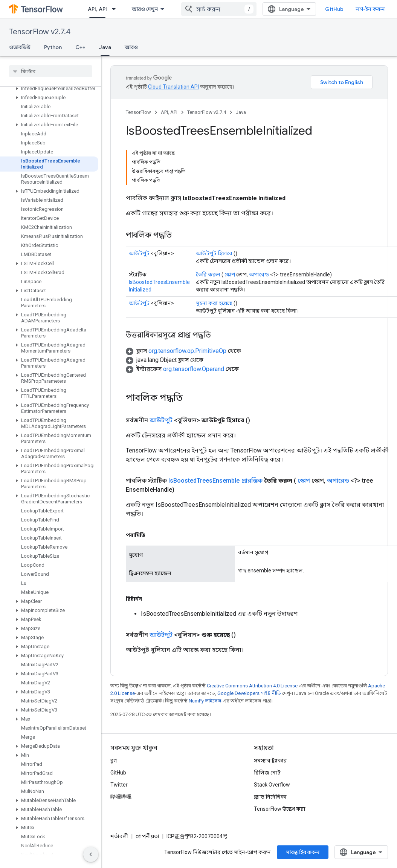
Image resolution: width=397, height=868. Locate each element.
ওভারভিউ (20, 47)
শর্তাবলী (119, 836)
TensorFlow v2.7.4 (40, 32)
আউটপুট (139, 253)
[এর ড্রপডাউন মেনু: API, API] (116, 9)
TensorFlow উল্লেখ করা (280, 809)
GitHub (334, 9)
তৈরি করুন (208, 275)
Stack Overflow (272, 785)
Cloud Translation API (173, 87)
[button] (49, 89)
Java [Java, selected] (105, 47)
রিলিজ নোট (267, 773)
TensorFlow (138, 112)
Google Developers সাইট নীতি (249, 693)
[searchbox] (51, 71)
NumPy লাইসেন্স (205, 701)
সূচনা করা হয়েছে (214, 303)
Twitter (119, 785)
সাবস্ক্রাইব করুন (303, 852)
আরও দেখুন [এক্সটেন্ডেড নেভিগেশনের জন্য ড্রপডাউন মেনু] (145, 9)
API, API (169, 112)
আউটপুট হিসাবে (214, 253)
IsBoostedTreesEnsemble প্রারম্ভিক (215, 481)
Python (53, 47)
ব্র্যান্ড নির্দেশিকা (270, 797)
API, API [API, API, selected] (97, 9)
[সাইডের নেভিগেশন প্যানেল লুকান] (91, 854)
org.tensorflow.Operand (194, 369)
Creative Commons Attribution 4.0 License (252, 686)
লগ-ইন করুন (370, 9)
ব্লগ (114, 761)
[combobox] (219, 9)
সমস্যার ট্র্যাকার (270, 761)
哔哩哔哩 (121, 797)
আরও (131, 47)
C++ (80, 47)
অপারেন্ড (259, 275)
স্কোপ (230, 275)
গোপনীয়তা (147, 836)
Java (241, 112)
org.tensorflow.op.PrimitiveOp (187, 351)
